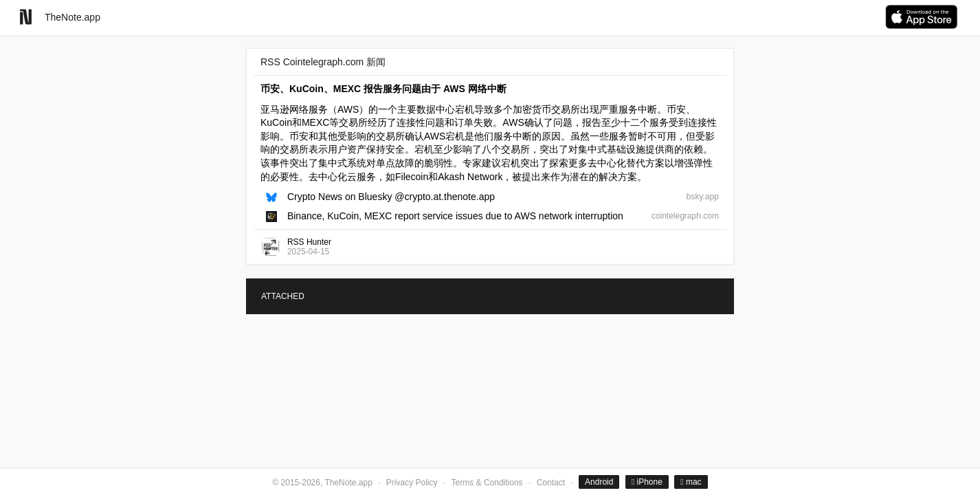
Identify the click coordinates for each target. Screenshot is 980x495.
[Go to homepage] (26, 17)
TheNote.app (73, 17)
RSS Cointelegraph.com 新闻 (323, 62)
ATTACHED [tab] (283, 296)
